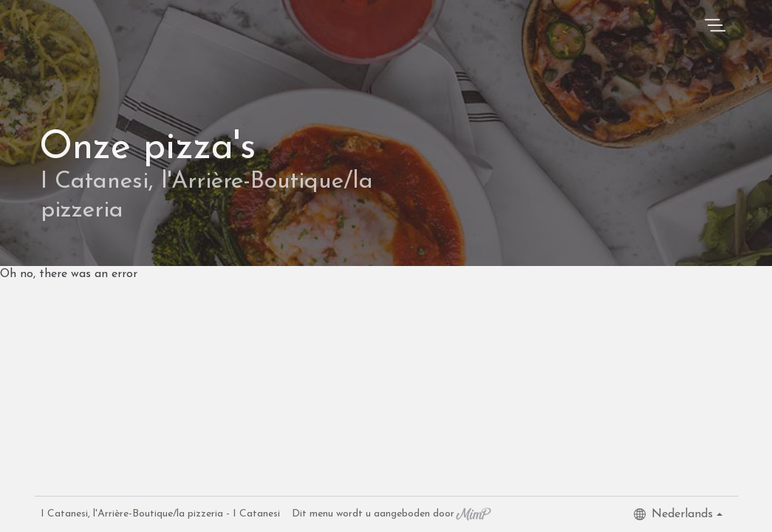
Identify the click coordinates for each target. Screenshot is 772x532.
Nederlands (673, 514)
